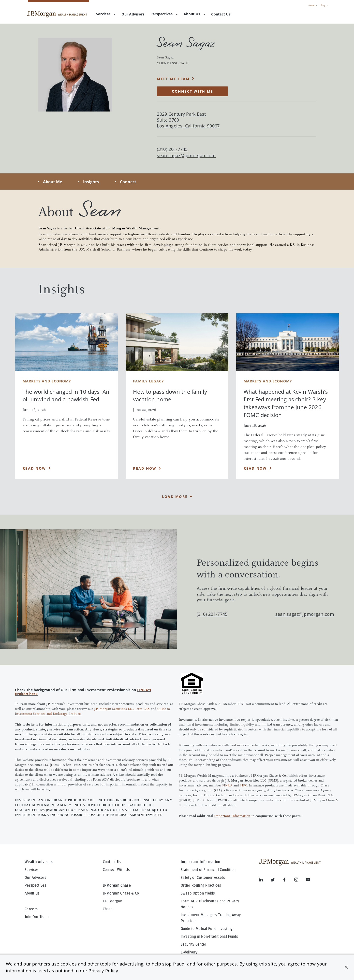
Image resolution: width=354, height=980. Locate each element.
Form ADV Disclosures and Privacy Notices (210, 904)
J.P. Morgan (113, 901)
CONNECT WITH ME (192, 91)
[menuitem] (133, 14)
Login (324, 5)
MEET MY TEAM (173, 79)
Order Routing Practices (201, 885)
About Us (194, 14)
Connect (128, 182)
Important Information (232, 816)
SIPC (243, 786)
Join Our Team (37, 917)
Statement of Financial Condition (208, 870)
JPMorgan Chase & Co (121, 893)
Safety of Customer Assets (203, 878)
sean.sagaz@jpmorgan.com (186, 156)
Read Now (34, 468)
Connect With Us (116, 870)
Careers (312, 5)
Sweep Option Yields (198, 893)
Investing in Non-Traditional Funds (209, 937)
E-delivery (189, 952)
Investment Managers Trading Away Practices (211, 918)
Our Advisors (35, 878)
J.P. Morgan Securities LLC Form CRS (122, 709)
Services (106, 14)
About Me (52, 182)
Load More (175, 497)
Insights (91, 182)
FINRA (227, 786)
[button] (346, 967)
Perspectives (164, 14)
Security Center (194, 944)
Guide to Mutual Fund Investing (207, 929)
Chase (108, 909)
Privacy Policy (103, 971)
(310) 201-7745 (212, 614)
